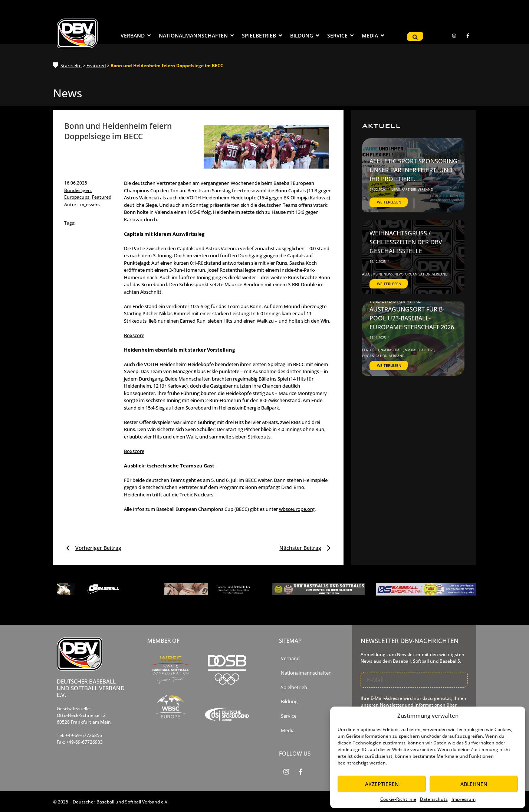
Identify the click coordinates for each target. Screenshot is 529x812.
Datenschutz (434, 799)
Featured (96, 66)
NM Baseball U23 (420, 350)
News (396, 190)
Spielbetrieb (294, 687)
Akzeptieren (382, 784)
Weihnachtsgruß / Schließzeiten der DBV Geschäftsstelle (406, 242)
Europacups (77, 197)
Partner (409, 190)
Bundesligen (78, 190)
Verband (425, 190)
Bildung (289, 702)
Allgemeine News (378, 274)
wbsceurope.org (297, 509)
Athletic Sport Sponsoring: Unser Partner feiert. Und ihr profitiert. (414, 170)
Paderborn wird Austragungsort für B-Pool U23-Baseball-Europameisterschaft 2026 (412, 314)
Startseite (71, 66)
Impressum (464, 799)
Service (289, 716)
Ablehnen (474, 784)
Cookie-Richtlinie (398, 799)
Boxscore (134, 335)
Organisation (418, 274)
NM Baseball (392, 350)
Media (288, 731)
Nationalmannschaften (306, 673)
